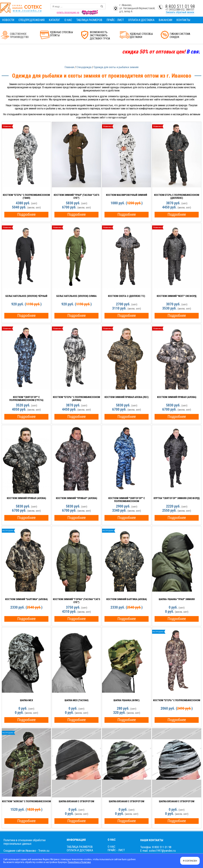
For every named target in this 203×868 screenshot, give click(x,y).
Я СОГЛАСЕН (190, 861)
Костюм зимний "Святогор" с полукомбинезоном (127, 500)
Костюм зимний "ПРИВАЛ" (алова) (77, 498)
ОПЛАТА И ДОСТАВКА (141, 20)
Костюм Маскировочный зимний (127, 195)
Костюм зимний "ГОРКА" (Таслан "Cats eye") (77, 601)
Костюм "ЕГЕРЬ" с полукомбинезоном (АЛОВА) (76, 399)
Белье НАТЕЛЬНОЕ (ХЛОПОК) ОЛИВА (76, 296)
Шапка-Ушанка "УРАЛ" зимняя (177, 599)
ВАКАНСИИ (165, 20)
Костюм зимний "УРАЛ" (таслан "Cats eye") (77, 196)
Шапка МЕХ (26, 700)
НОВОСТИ (8, 20)
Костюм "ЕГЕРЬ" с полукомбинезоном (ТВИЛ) (26, 196)
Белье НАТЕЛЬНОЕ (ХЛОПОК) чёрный (26, 296)
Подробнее (26, 214)
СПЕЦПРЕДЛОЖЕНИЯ (32, 20)
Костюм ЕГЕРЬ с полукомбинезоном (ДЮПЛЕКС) (177, 196)
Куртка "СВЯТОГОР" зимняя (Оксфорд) (177, 498)
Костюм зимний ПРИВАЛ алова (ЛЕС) (127, 397)
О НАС (68, 20)
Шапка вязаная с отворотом (76, 801)
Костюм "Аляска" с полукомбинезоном (26, 801)
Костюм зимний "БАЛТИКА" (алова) (26, 599)
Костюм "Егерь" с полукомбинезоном (177, 700)
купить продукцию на (68, 12)
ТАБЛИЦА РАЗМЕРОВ (89, 20)
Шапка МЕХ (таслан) (77, 700)
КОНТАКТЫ (183, 20)
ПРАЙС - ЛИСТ (115, 20)
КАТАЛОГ (54, 20)
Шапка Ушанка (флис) (127, 700)
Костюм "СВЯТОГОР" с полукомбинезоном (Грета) (26, 399)
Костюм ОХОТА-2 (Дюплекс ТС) (127, 296)
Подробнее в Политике (79, 862)
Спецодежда (84, 67)
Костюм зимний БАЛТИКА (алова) (127, 599)
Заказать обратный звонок (180, 12)
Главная (69, 67)
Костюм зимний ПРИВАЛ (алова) (177, 397)
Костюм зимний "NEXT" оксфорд (177, 296)
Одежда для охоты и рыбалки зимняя (116, 67)
